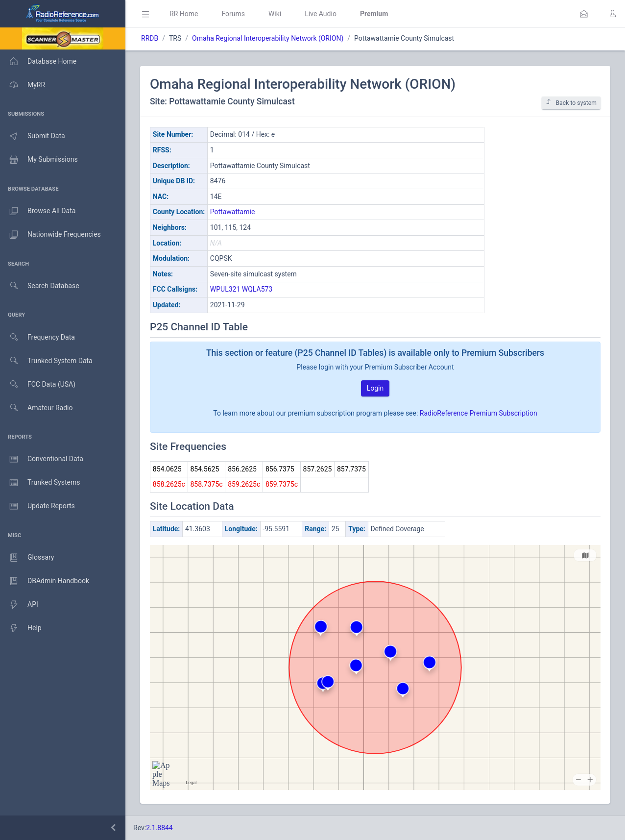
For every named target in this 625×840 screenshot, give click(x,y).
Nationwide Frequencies (50, 235)
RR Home (184, 14)
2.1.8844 (159, 828)
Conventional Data (42, 459)
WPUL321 (225, 289)
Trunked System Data (46, 361)
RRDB (150, 38)
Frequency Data (37, 337)
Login (375, 388)
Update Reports (37, 506)
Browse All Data (38, 211)
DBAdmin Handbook (45, 581)
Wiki (275, 14)
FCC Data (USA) (38, 384)
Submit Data (33, 136)
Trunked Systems (40, 483)
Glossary (27, 558)
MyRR (23, 85)
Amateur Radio (36, 408)
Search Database (40, 286)
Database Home (38, 61)
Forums (233, 14)
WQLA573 (257, 289)
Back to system (571, 103)
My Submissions (39, 160)
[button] (584, 14)
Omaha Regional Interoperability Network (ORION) (268, 38)
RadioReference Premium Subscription (479, 413)
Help (21, 628)
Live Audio (321, 14)
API (19, 605)
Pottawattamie (233, 212)
